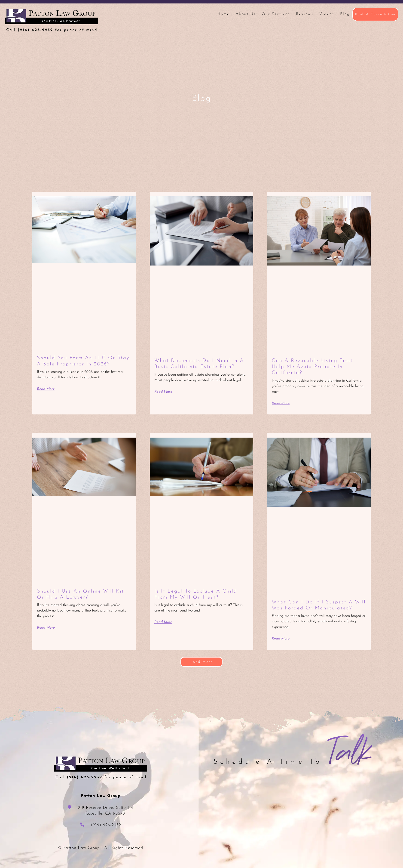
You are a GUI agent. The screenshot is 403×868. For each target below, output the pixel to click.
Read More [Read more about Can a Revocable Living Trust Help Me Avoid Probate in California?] (281, 403)
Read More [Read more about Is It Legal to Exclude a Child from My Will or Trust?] (164, 622)
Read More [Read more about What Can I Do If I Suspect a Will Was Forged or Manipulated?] (281, 645)
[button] (201, 668)
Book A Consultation (375, 14)
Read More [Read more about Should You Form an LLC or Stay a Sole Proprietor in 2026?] (46, 389)
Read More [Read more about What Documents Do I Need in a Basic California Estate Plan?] (164, 392)
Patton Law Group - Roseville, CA (51, 21)
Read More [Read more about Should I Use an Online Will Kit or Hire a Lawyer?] (46, 628)
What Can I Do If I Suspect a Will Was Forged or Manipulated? (314, 608)
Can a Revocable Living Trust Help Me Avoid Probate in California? (314, 367)
